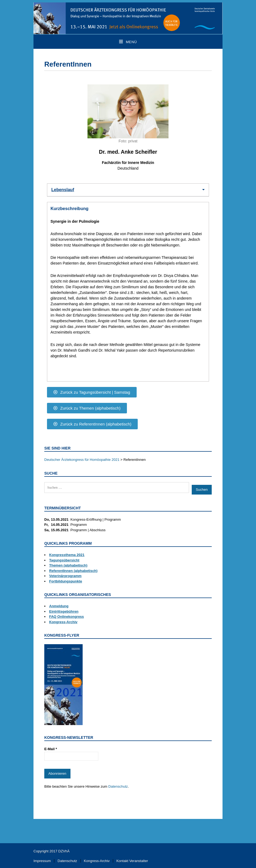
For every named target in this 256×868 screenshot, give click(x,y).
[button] (128, 190)
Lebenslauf (63, 190)
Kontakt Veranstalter (132, 861)
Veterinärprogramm (65, 576)
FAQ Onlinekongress (67, 617)
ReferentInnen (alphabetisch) (73, 571)
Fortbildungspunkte (66, 581)
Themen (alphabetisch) (68, 565)
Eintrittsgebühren (64, 611)
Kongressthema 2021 (67, 555)
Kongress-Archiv (63, 622)
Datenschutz (118, 786)
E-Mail (51, 749)
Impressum (42, 861)
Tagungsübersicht (64, 560)
